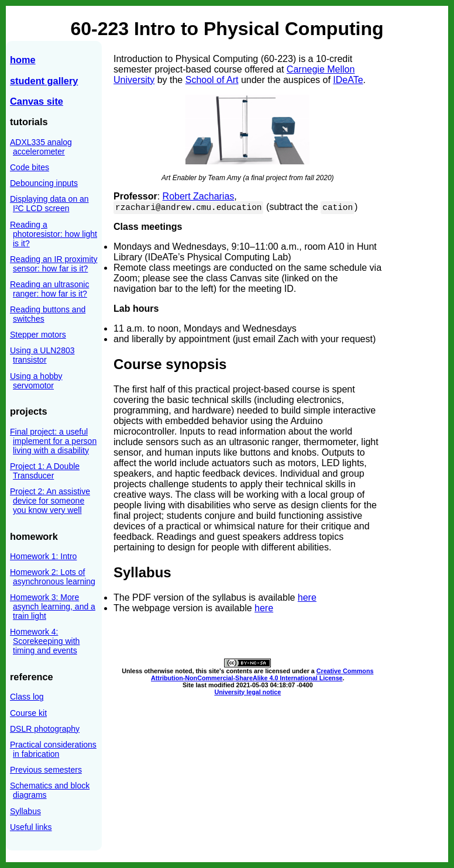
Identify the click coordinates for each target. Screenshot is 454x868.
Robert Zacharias (199, 196)
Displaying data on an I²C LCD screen (49, 204)
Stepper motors (38, 335)
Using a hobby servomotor (36, 381)
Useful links (31, 827)
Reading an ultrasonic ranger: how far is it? (49, 289)
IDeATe (348, 80)
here (307, 597)
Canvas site (37, 101)
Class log (27, 697)
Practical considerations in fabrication (53, 749)
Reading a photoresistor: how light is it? (54, 234)
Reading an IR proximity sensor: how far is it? (54, 264)
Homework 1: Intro (43, 556)
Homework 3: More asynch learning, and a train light (53, 607)
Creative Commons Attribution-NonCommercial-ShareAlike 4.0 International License (262, 674)
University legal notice (247, 692)
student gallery (44, 81)
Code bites (30, 167)
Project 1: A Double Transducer (45, 471)
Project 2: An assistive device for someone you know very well (50, 501)
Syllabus (25, 811)
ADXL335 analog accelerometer (41, 147)
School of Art (212, 80)
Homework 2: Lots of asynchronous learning (53, 577)
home (23, 60)
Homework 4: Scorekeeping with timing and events (45, 641)
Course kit (28, 713)
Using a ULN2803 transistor (42, 355)
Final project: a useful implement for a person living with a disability (53, 441)
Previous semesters (46, 770)
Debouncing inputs (44, 183)
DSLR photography (45, 729)
